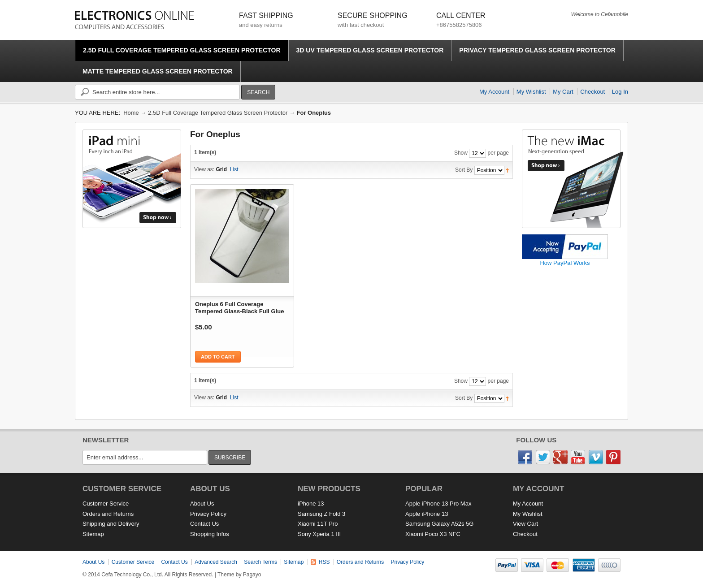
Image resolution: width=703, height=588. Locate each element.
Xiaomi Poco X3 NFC (433, 534)
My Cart (563, 92)
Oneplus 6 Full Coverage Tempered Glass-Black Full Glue (239, 308)
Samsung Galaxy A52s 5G (439, 524)
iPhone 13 (311, 504)
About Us (202, 504)
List (234, 169)
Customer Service (106, 504)
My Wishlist (531, 92)
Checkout (592, 92)
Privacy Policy (208, 514)
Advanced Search (216, 562)
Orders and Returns (108, 514)
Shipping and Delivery (111, 524)
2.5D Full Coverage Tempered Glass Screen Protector (218, 113)
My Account (494, 92)
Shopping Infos (210, 534)
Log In (620, 92)
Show (461, 153)
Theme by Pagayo (239, 575)
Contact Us (204, 524)
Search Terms (260, 562)
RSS (324, 562)
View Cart (525, 524)
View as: (204, 169)
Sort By (464, 170)
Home (131, 113)
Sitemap (93, 534)
